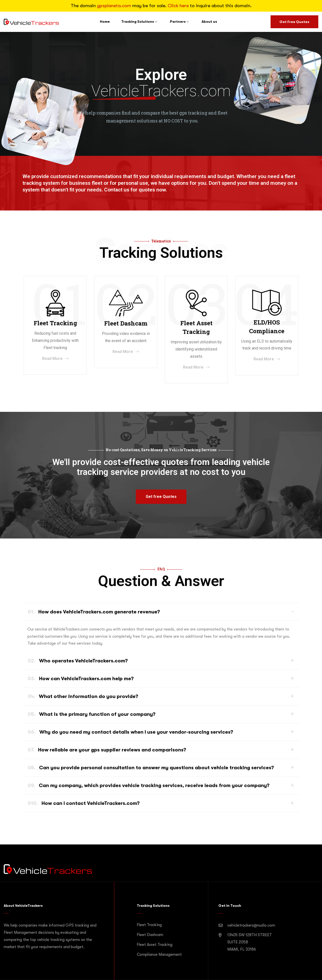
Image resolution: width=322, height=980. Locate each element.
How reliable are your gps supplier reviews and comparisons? (107, 750)
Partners (178, 22)
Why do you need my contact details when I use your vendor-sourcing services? (130, 732)
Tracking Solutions (138, 22)
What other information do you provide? (83, 696)
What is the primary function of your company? (92, 714)
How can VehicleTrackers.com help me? (81, 679)
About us (209, 22)
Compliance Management (159, 955)
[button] (161, 497)
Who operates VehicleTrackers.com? (78, 661)
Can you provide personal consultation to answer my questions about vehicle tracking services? (151, 768)
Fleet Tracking (149, 925)
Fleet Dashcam (150, 935)
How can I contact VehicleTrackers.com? (84, 803)
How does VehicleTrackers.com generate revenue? (94, 612)
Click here (178, 6)
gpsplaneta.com (114, 6)
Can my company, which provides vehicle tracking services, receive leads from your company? (149, 785)
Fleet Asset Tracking (155, 945)
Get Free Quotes (294, 22)
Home (105, 22)
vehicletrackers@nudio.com (251, 925)
